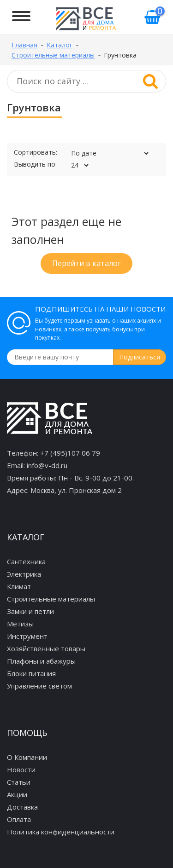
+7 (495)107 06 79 (70, 453)
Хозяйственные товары (46, 648)
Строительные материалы (51, 599)
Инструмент (27, 636)
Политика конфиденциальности (61, 832)
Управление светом (39, 686)
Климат (19, 586)
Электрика (24, 574)
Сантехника (26, 561)
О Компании (27, 757)
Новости (21, 770)
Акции (17, 794)
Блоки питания (31, 673)
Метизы (20, 624)
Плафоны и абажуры (41, 661)
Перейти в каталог (86, 263)
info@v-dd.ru (47, 465)
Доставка (22, 807)
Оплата (19, 819)
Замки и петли (30, 611)
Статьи (19, 782)
